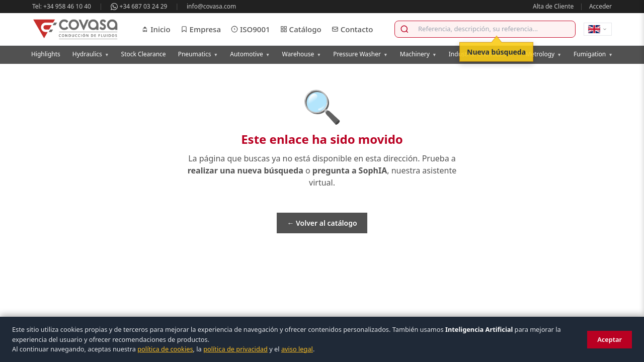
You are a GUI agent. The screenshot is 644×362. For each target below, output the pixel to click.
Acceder (600, 6)
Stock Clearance (144, 54)
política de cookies (165, 349)
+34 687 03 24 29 (139, 6)
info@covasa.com (211, 6)
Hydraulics (91, 54)
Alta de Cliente (553, 6)
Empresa (201, 29)
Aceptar (610, 339)
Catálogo (301, 29)
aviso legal (297, 349)
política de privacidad (235, 349)
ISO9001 (251, 29)
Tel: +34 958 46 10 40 (62, 6)
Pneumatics (198, 54)
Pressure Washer (360, 54)
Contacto (352, 29)
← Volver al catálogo (322, 223)
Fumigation (593, 54)
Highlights (46, 54)
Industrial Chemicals (481, 54)
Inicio (156, 29)
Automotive (250, 54)
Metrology (543, 54)
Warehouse (302, 54)
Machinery (418, 54)
